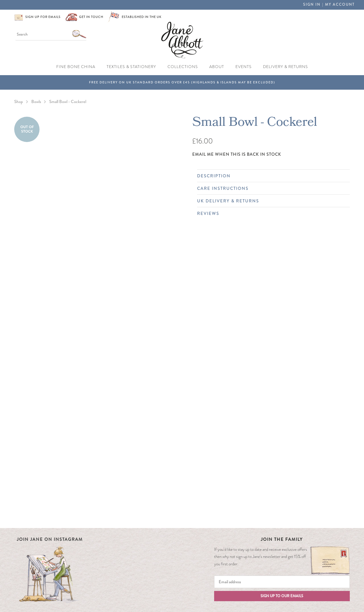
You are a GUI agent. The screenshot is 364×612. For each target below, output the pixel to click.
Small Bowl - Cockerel (68, 102)
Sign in (312, 5)
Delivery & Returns (286, 67)
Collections (183, 67)
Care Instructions (271, 188)
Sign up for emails (43, 17)
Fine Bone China (76, 67)
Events (244, 67)
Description (271, 176)
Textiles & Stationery (131, 67)
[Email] (282, 582)
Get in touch (91, 17)
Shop (19, 102)
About (217, 67)
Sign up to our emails (282, 596)
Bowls (36, 102)
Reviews (271, 213)
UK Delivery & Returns (271, 201)
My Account (340, 5)
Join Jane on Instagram (50, 539)
